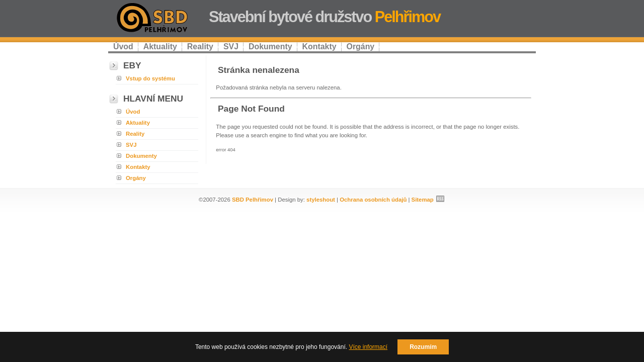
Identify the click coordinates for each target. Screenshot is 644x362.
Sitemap (423, 200)
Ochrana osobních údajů (373, 200)
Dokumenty (270, 47)
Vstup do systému (150, 78)
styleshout (321, 200)
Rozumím (423, 347)
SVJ (231, 47)
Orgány (361, 47)
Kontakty (319, 47)
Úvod (123, 47)
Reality (200, 47)
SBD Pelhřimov (253, 200)
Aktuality (160, 47)
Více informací (368, 347)
